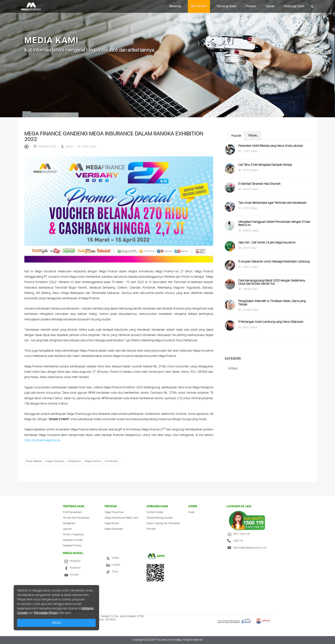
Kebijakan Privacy (72, 546)
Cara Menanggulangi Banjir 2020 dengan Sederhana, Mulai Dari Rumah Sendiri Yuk (272, 282)
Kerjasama (74, 461)
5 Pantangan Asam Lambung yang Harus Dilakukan (271, 322)
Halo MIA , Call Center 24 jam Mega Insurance (267, 243)
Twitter (112, 558)
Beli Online (199, 6)
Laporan (67, 529)
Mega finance (93, 461)
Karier (270, 6)
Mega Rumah (112, 523)
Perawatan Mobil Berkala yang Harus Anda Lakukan (271, 146)
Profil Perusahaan (72, 512)
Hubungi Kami (294, 6)
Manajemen (69, 523)
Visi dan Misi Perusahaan (76, 518)
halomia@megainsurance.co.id (246, 548)
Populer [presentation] (236, 136)
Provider (151, 529)
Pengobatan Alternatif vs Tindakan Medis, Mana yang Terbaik (272, 303)
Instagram (72, 561)
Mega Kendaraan (114, 529)
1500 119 (235, 541)
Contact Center (155, 512)
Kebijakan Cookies (73, 540)
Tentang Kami (226, 6)
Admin (67, 147)
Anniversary (112, 461)
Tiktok (112, 572)
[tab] (236, 136)
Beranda (175, 6)
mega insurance (55, 461)
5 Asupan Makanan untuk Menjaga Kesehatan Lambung (274, 262)
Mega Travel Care (114, 512)
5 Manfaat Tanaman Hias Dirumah (259, 184)
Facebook (72, 568)
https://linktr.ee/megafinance (42, 440)
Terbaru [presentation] (253, 136)
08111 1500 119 (238, 534)
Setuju (57, 623)
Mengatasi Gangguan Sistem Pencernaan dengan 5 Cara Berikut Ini (274, 224)
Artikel (233, 369)
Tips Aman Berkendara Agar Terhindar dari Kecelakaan (272, 203)
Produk (251, 6)
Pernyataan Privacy (46, 613)
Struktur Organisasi (73, 535)
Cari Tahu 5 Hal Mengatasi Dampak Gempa (265, 165)
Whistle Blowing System (160, 518)
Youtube (71, 575)
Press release (34, 461)
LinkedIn (112, 565)
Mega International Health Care (121, 518)
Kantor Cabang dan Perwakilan (163, 523)
